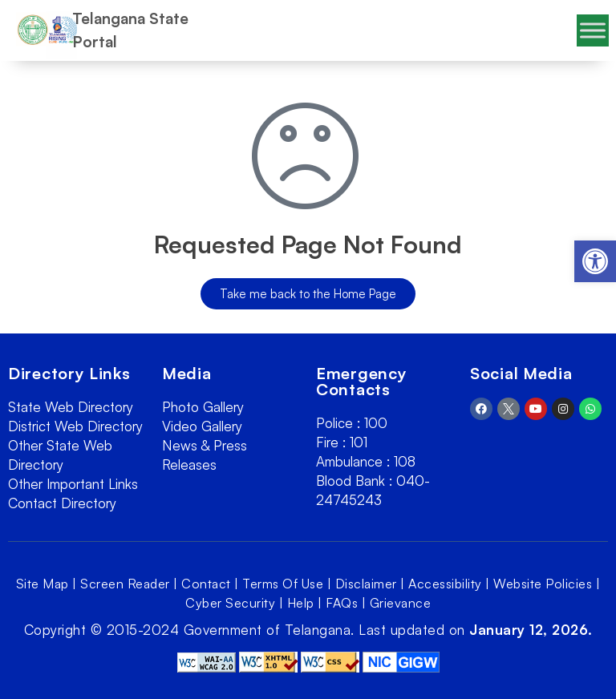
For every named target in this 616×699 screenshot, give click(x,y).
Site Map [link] (43, 584)
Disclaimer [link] (366, 584)
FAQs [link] (342, 603)
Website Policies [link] (543, 584)
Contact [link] (206, 584)
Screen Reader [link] (125, 584)
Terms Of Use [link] (283, 584)
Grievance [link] (401, 603)
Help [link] (301, 603)
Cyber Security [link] (230, 603)
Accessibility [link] (445, 584)
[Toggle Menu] (593, 30)
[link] (595, 261)
